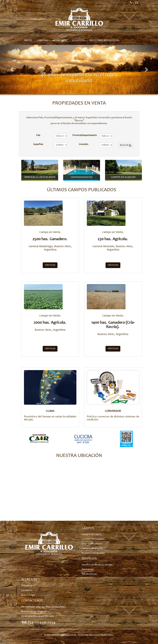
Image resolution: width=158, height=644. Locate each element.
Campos (42, 41)
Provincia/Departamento (85, 135)
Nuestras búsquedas (104, 41)
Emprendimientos (92, 544)
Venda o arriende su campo (97, 565)
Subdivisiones (89, 574)
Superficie (38, 144)
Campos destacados (93, 539)
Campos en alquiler (92, 548)
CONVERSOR (113, 411)
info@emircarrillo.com (41, 616)
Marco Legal (28, 595)
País (38, 135)
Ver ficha (50, 265)
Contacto (27, 590)
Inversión (84, 144)
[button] (12, 69)
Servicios (78, 41)
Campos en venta (91, 534)
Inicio (28, 41)
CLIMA (50, 411)
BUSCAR (124, 145)
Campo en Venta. (50, 232)
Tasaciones (88, 569)
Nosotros (60, 41)
